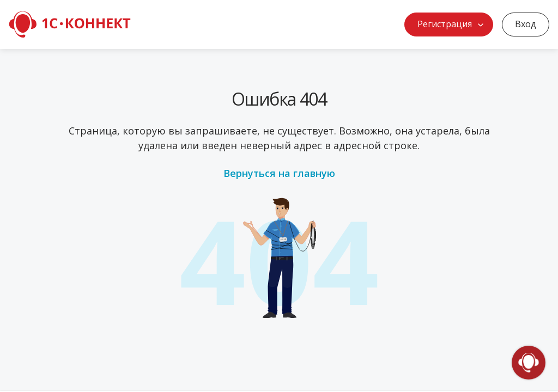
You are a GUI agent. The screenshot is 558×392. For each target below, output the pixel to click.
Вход (526, 24)
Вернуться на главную (279, 173)
